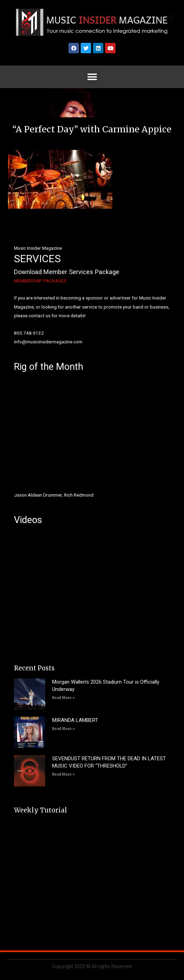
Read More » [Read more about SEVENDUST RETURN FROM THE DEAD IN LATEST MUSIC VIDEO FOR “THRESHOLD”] (63, 774)
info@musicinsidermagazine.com (48, 342)
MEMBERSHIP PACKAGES (40, 281)
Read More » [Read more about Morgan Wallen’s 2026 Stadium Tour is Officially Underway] (63, 698)
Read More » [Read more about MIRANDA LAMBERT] (63, 729)
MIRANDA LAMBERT (75, 720)
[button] (92, 77)
